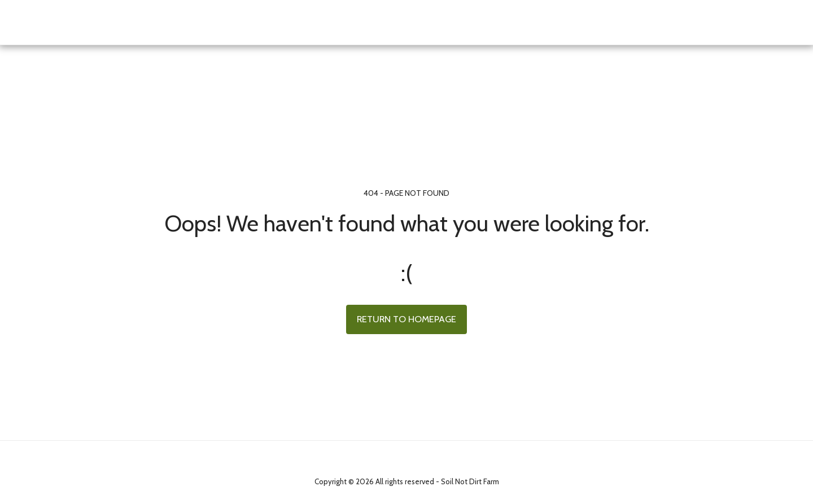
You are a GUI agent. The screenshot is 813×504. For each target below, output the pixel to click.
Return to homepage (406, 319)
